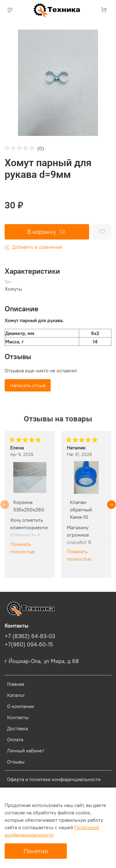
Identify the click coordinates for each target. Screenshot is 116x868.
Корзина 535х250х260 (29, 506)
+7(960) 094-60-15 (29, 645)
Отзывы (16, 762)
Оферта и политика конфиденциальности (54, 779)
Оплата (15, 739)
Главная (16, 684)
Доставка (17, 728)
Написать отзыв (28, 385)
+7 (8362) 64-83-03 (30, 636)
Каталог (16, 695)
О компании (21, 706)
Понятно (36, 851)
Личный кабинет (26, 751)
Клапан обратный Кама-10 (81, 510)
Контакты (18, 717)
